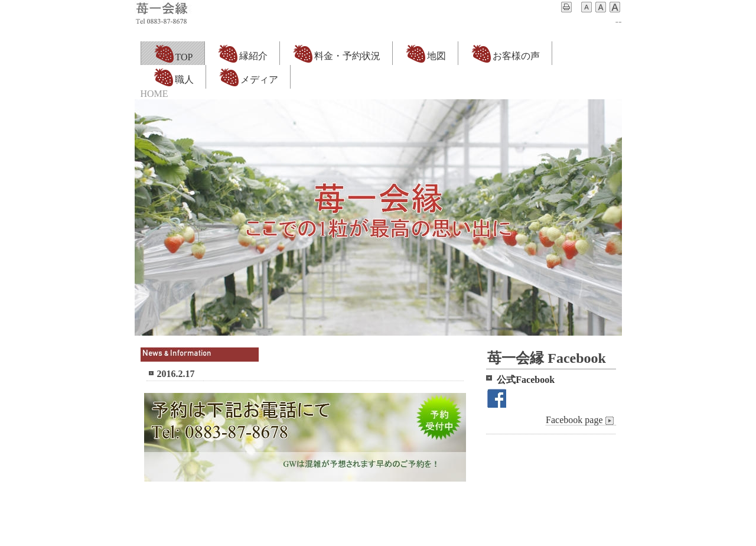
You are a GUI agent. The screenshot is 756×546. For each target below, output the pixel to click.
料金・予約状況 (336, 53)
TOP (173, 53)
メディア (248, 77)
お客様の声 (505, 53)
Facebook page (581, 420)
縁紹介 (242, 53)
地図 (425, 53)
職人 (173, 77)
